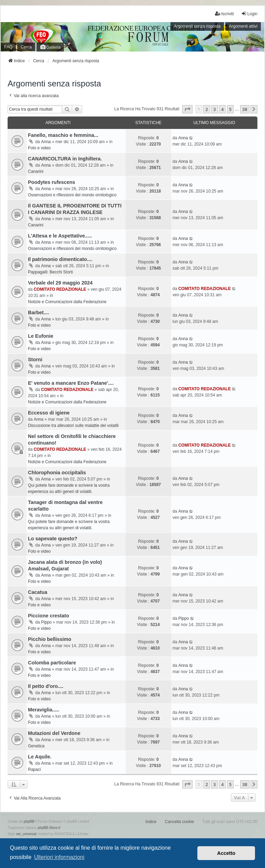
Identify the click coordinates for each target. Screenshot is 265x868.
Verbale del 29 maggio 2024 (60, 283)
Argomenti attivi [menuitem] (243, 26)
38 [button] (245, 109)
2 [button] (207, 109)
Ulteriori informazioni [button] (59, 857)
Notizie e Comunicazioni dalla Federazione (67, 302)
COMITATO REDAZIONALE (60, 289)
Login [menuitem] (249, 14)
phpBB (29, 822)
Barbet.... (39, 312)
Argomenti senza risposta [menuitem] (197, 26)
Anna (46, 142)
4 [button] (222, 109)
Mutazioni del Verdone (54, 733)
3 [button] (214, 109)
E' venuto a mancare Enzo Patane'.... (71, 383)
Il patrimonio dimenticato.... (60, 259)
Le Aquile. (40, 757)
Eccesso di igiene (49, 413)
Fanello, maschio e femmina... (63, 135)
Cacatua (38, 592)
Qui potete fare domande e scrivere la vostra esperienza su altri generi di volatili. (69, 488)
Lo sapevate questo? (53, 539)
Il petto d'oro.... (46, 686)
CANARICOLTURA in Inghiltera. (65, 159)
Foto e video (39, 148)
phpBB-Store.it (49, 828)
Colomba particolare (52, 663)
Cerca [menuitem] (26, 47)
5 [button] (230, 109)
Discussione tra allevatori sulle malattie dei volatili (73, 426)
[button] (187, 109)
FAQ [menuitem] (8, 47)
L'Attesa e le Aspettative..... (60, 236)
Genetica (36, 746)
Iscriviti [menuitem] (224, 14)
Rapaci (34, 769)
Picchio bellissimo (50, 639)
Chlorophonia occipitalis (57, 473)
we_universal (26, 834)
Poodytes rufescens (52, 182)
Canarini (36, 171)
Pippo (46, 622)
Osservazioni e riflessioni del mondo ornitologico (72, 195)
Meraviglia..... (43, 710)
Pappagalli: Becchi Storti (50, 272)
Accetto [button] (226, 853)
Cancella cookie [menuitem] (179, 822)
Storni (35, 360)
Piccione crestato (48, 616)
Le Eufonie (41, 336)
